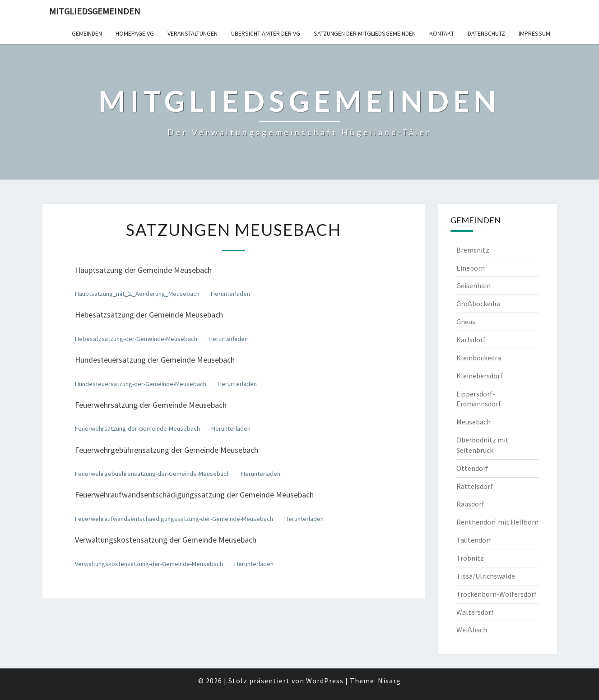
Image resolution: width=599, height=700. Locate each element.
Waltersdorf (475, 612)
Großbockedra (478, 304)
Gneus (466, 322)
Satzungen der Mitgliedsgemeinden (365, 33)
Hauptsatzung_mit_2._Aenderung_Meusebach (137, 294)
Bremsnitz (473, 250)
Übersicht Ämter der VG (266, 33)
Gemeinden (87, 33)
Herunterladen (230, 294)
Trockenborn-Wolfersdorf (497, 594)
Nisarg (389, 681)
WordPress (325, 681)
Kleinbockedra (479, 358)
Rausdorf (470, 504)
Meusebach (474, 422)
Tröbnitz (470, 558)
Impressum (534, 33)
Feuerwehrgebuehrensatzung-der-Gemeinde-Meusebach (152, 474)
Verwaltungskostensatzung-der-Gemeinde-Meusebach (149, 564)
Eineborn (471, 268)
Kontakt (442, 33)
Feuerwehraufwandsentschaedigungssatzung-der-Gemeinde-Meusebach (174, 519)
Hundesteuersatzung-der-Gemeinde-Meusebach (141, 384)
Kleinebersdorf (480, 376)
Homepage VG (135, 33)
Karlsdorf (471, 340)
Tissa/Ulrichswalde (486, 576)
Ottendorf (472, 468)
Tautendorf (474, 540)
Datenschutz (486, 33)
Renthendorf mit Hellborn (497, 522)
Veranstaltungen (193, 33)
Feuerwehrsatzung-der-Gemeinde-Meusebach (137, 428)
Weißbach (472, 630)
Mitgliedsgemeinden (95, 11)
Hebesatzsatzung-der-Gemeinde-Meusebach (136, 339)
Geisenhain (474, 286)
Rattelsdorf (475, 486)
